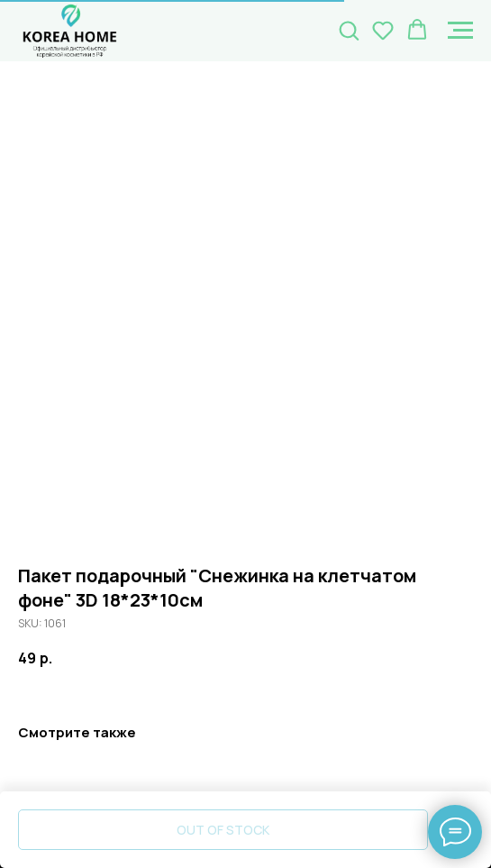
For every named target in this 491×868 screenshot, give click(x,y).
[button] (349, 30)
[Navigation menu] (460, 31)
